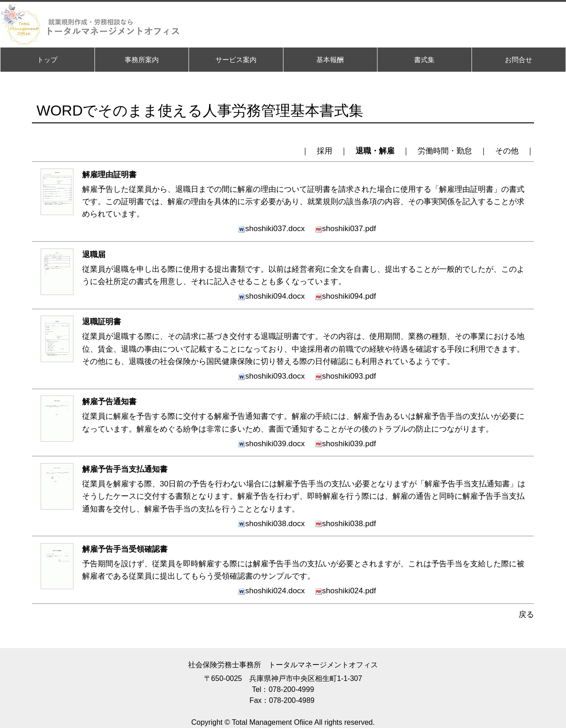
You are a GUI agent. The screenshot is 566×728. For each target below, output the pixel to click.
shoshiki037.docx (271, 229)
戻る (526, 615)
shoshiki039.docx (271, 444)
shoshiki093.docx (271, 376)
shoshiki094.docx (271, 296)
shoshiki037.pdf (346, 229)
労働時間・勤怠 (445, 151)
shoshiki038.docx (271, 524)
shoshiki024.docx (271, 591)
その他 (507, 151)
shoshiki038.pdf (346, 524)
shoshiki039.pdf (346, 444)
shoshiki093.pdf (346, 376)
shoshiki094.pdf (346, 296)
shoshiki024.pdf (346, 591)
